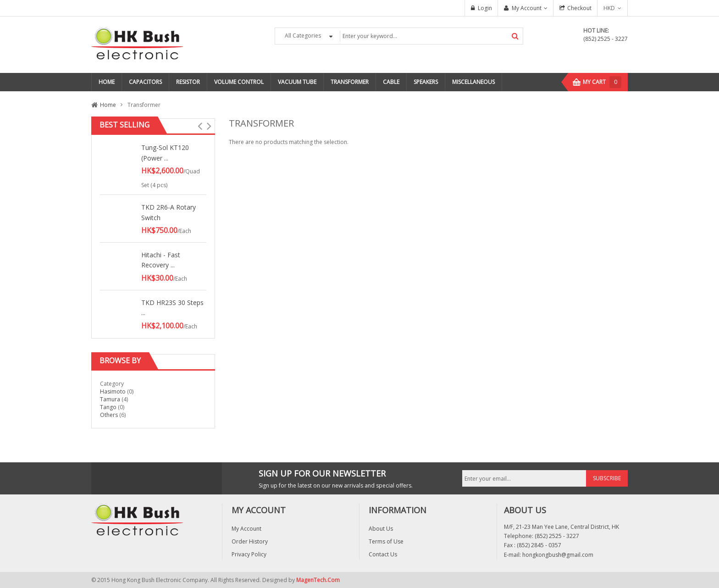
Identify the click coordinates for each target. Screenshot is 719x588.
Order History (250, 541)
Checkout (579, 8)
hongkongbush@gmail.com (558, 555)
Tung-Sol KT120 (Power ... (165, 153)
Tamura (110, 399)
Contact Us (383, 554)
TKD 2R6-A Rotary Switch (169, 212)
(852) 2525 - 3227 (606, 39)
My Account (527, 8)
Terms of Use (386, 541)
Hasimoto (113, 391)
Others (109, 415)
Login (485, 8)
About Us (381, 529)
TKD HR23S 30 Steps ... (172, 308)
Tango (108, 407)
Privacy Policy (249, 554)
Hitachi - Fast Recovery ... (161, 260)
